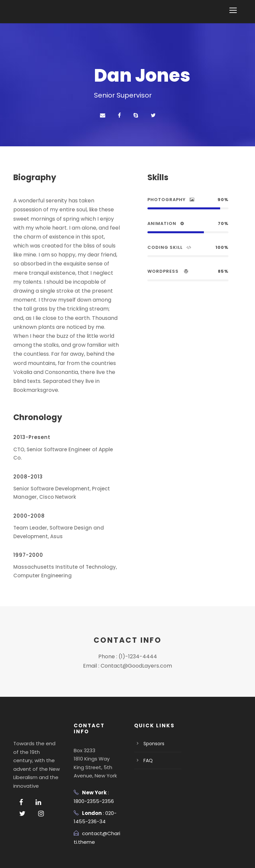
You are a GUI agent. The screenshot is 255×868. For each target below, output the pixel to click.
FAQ (148, 734)
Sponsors (153, 717)
